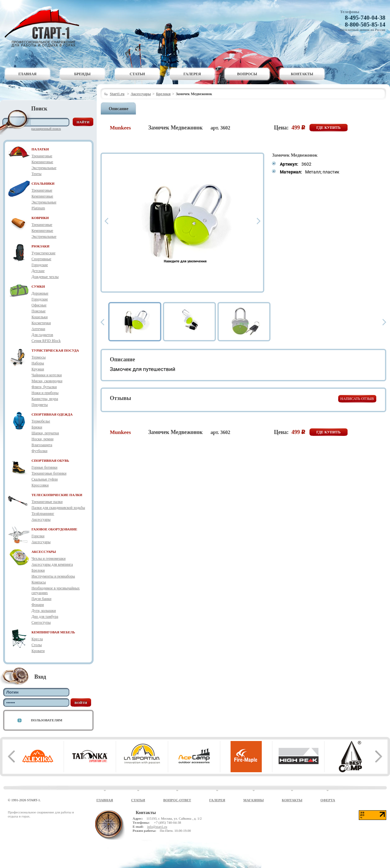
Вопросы (247, 74)
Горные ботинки (44, 467)
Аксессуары (41, 519)
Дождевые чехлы (45, 277)
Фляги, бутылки (44, 387)
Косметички (41, 323)
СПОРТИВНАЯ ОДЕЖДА (52, 414)
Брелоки (38, 570)
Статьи (137, 74)
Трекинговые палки (47, 502)
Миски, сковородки (47, 381)
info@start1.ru (157, 827)
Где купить (329, 128)
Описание (119, 109)
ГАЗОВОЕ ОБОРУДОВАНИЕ (54, 529)
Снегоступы (41, 622)
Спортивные (41, 259)
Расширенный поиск (46, 129)
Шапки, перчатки (45, 433)
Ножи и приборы (45, 393)
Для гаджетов (42, 335)
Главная (27, 74)
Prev (106, 221)
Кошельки (40, 317)
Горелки (38, 536)
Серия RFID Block (46, 341)
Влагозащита (42, 445)
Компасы (39, 582)
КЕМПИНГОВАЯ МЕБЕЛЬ (53, 632)
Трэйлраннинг (43, 514)
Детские (38, 271)
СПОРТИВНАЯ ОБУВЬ (50, 461)
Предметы (40, 405)
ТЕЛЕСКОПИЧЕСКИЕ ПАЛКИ (57, 495)
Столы (37, 645)
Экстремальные (44, 168)
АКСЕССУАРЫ (44, 552)
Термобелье (41, 421)
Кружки (38, 369)
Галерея (192, 74)
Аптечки (38, 329)
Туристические (44, 253)
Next (259, 221)
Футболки (39, 451)
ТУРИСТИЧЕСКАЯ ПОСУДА (55, 350)
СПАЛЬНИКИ (43, 183)
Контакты (302, 74)
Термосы (39, 357)
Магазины (254, 800)
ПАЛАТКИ (40, 149)
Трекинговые (42, 156)
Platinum (38, 208)
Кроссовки (40, 485)
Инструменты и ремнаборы (53, 576)
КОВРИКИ (40, 218)
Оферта (328, 800)
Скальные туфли (45, 479)
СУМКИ (38, 286)
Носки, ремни (42, 439)
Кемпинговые (42, 162)
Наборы (38, 363)
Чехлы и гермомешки (49, 558)
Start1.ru (117, 94)
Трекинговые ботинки (49, 473)
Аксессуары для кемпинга (52, 564)
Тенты (37, 174)
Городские (40, 265)
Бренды (83, 74)
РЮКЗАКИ (40, 246)
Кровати (38, 651)
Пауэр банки (41, 599)
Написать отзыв (357, 399)
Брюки (37, 427)
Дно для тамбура (45, 617)
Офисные (39, 305)
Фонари (38, 605)
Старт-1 (44, 27)
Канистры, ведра (45, 399)
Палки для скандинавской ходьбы (58, 508)
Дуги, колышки (44, 611)
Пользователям (47, 720)
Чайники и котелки (47, 375)
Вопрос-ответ (177, 800)
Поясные (39, 311)
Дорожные (40, 293)
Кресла (37, 639)
